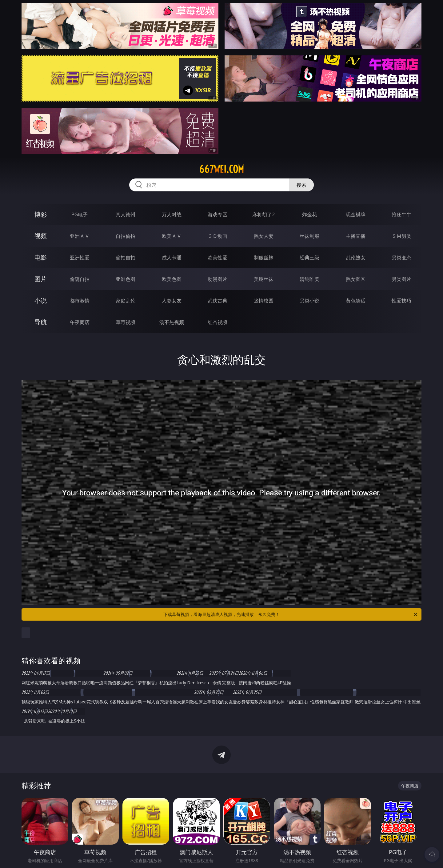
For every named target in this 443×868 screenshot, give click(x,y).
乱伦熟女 (356, 258)
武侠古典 (218, 301)
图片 (41, 279)
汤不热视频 (172, 322)
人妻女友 (172, 301)
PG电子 (80, 214)
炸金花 (309, 214)
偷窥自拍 (80, 279)
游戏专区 (218, 214)
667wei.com (221, 169)
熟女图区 (356, 279)
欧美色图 (172, 279)
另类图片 (401, 279)
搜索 (301, 185)
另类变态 (401, 258)
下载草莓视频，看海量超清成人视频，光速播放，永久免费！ (291, 614)
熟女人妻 (264, 236)
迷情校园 (264, 301)
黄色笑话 (356, 301)
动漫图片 (218, 279)
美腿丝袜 (264, 279)
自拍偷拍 (126, 236)
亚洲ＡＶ (80, 236)
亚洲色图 (126, 279)
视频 (41, 236)
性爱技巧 (401, 301)
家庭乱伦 (126, 301)
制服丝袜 (264, 258)
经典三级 (309, 258)
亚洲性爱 (80, 258)
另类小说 (309, 301)
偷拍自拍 (126, 258)
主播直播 (356, 236)
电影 (41, 257)
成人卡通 (172, 258)
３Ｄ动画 (218, 236)
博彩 (41, 214)
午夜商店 (80, 322)
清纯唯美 (309, 279)
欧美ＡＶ (172, 236)
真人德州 (126, 214)
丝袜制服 (309, 236)
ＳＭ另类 (401, 236)
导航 (41, 322)
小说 (41, 300)
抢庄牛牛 (401, 214)
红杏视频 (218, 322)
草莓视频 (126, 322)
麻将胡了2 (263, 214)
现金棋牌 (356, 214)
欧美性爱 (218, 258)
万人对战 (172, 214)
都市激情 (80, 301)
